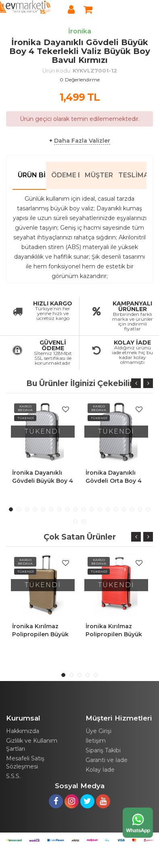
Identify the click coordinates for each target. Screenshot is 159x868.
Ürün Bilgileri (32, 175)
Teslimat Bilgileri (132, 175)
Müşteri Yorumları (99, 175)
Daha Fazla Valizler (82, 141)
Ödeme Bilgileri (65, 175)
